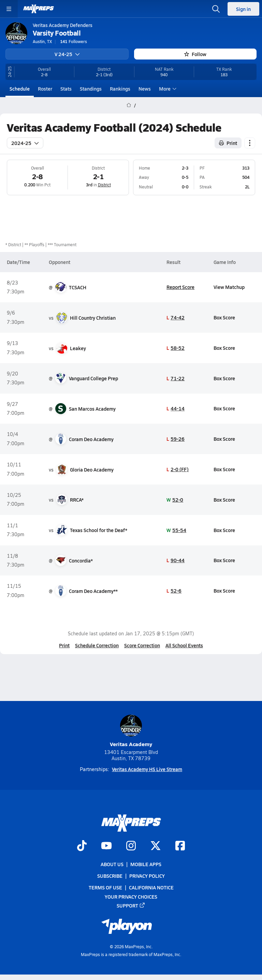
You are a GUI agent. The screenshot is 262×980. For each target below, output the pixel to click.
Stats (66, 89)
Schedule (20, 89)
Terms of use (105, 887)
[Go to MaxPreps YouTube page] (106, 846)
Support (131, 905)
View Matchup (229, 287)
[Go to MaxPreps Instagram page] (131, 846)
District (104, 185)
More (167, 89)
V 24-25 (67, 54)
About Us (112, 864)
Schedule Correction (97, 645)
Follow (195, 54)
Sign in (243, 9)
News (145, 89)
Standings (91, 89)
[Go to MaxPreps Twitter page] (156, 846)
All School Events (184, 645)
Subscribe (110, 876)
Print (64, 645)
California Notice (151, 887)
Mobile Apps (146, 864)
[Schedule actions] (250, 143)
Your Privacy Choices (131, 896)
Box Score (224, 317)
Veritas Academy (131, 731)
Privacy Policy (147, 876)
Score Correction (142, 645)
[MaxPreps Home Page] (129, 105)
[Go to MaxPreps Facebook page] (180, 846)
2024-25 (25, 143)
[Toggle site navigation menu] (9, 9)
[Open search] (216, 9)
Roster (45, 89)
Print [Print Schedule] (228, 143)
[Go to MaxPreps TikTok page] (82, 846)
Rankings (120, 89)
